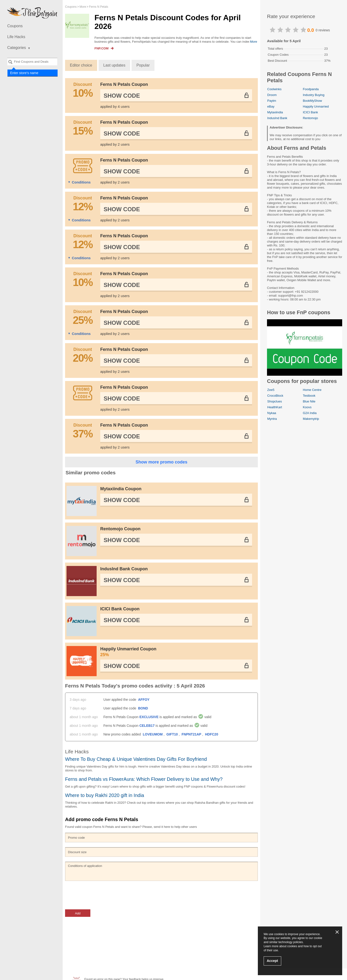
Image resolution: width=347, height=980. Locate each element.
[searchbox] (32, 62)
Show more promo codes (161, 462)
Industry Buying (314, 95)
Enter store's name (24, 73)
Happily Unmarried (316, 106)
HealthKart (275, 407)
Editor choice (81, 65)
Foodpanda (311, 89)
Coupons (15, 26)
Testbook (309, 396)
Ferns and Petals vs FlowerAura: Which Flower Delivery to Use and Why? (144, 779)
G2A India (310, 413)
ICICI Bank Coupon (120, 609)
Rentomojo (310, 118)
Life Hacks (16, 37)
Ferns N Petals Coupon (124, 84)
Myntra (272, 419)
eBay (271, 106)
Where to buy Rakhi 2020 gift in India (105, 795)
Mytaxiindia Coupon (121, 489)
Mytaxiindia (275, 112)
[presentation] (102, 895)
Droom (272, 95)
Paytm (272, 101)
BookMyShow (312, 101)
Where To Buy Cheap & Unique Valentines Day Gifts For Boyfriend (136, 759)
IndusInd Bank (277, 118)
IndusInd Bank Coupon (124, 569)
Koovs (307, 407)
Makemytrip (311, 419)
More (254, 42)
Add (78, 913)
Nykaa (272, 413)
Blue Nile (309, 401)
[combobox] (32, 62)
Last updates (114, 65)
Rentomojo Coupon (120, 529)
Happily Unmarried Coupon (176, 652)
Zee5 (271, 390)
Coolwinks (274, 89)
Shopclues (275, 401)
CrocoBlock (275, 396)
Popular (143, 65)
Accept (272, 961)
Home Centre (312, 390)
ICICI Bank (310, 112)
